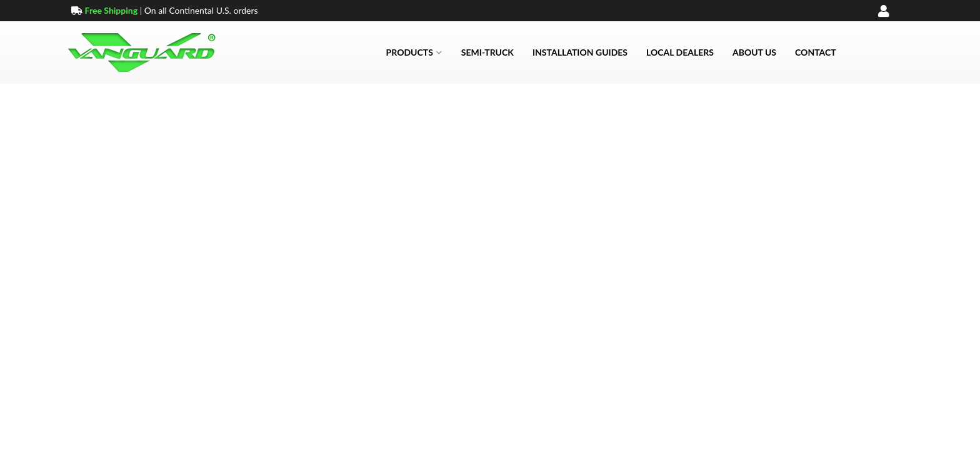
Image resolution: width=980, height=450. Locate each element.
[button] (414, 52)
